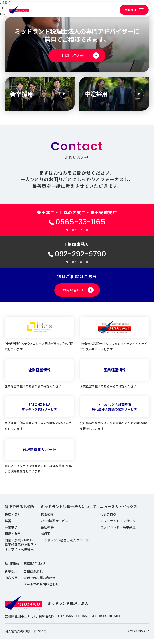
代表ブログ (108, 520)
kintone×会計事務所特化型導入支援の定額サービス (115, 412)
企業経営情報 (39, 375)
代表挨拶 (47, 520)
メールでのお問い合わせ (41, 590)
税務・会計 (13, 520)
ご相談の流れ (33, 577)
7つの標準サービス (54, 526)
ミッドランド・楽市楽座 (118, 533)
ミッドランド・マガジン (118, 526)
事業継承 (11, 533)
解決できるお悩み (20, 512)
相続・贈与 (13, 539)
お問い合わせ (34, 569)
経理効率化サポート (39, 455)
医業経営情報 (115, 375)
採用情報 (12, 569)
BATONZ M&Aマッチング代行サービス (39, 412)
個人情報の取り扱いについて (26, 637)
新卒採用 (11, 577)
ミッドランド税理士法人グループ (65, 546)
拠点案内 (47, 539)
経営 (8, 526)
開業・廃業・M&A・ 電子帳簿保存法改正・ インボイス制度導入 (21, 550)
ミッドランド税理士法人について (69, 512)
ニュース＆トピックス (119, 512)
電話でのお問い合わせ (39, 583)
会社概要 (47, 533)
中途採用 (11, 583)
